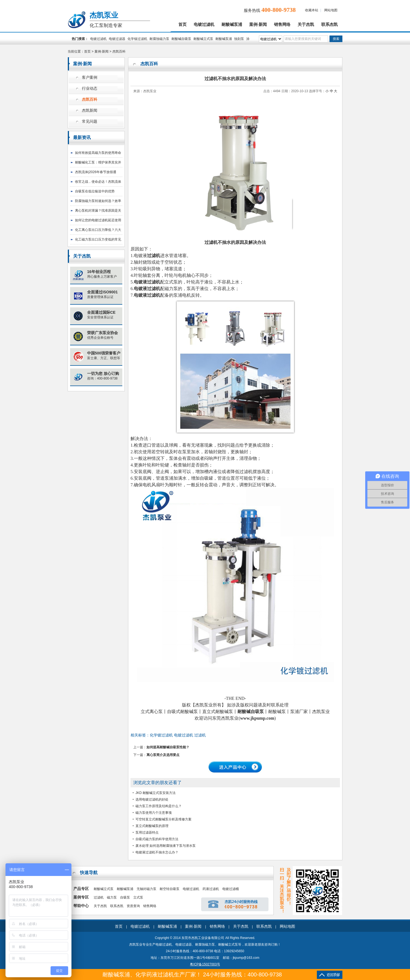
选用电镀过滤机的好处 (152, 799)
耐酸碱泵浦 (232, 24)
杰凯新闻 (90, 110)
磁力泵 (112, 897)
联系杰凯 (329, 24)
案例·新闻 (258, 24)
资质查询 (133, 906)
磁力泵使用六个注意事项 (154, 813)
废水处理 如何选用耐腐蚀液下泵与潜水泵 (166, 846)
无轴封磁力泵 (146, 889)
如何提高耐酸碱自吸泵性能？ (168, 747)
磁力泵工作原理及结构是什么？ (159, 806)
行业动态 (90, 88)
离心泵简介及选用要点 (163, 755)
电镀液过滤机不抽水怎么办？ (157, 852)
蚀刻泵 (239, 39)
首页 (182, 24)
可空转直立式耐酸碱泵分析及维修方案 (164, 819)
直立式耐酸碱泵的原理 (152, 826)
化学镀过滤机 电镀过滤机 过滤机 (178, 735)
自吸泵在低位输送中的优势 (95, 191)
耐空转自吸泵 (170, 889)
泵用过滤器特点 (147, 832)
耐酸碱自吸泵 (181, 39)
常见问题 (90, 122)
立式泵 (138, 897)
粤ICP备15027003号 (205, 964)
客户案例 (90, 77)
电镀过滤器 (117, 39)
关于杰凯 (306, 24)
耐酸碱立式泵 (203, 39)
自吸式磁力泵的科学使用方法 (157, 839)
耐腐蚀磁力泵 (159, 39)
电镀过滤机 (204, 24)
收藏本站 (312, 10)
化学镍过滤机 (137, 39)
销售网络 (282, 24)
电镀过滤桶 (231, 889)
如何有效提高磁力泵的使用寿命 (98, 153)
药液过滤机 (211, 889)
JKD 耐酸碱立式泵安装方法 (156, 793)
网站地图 (331, 10)
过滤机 (99, 897)
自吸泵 (125, 897)
